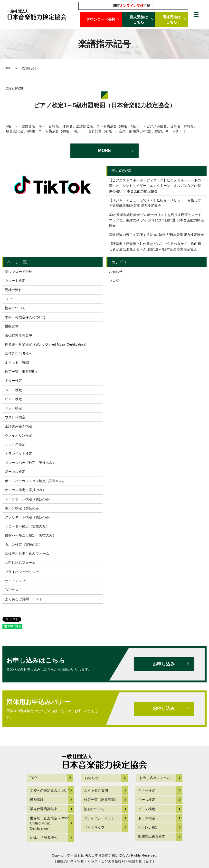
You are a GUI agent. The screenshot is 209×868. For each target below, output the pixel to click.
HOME (7, 68)
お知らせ (116, 272)
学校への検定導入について (25, 317)
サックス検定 (15, 444)
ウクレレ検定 (15, 417)
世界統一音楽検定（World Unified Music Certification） (47, 344)
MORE (104, 151)
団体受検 (172, 20)
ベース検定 (13, 390)
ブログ (114, 281)
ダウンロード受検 (101, 20)
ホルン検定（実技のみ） (24, 508)
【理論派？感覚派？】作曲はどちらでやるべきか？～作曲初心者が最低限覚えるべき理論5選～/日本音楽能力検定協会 (155, 246)
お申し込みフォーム (20, 563)
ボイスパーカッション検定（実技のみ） (36, 481)
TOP (8, 299)
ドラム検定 (13, 408)
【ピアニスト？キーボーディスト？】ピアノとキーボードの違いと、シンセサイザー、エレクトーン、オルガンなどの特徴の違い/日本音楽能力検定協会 (155, 186)
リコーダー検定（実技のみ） (27, 526)
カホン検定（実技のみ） (24, 545)
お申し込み (163, 664)
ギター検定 (13, 381)
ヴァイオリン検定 (19, 435)
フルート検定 (15, 281)
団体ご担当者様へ (19, 353)
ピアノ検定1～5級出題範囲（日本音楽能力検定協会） (104, 105)
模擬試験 (12, 326)
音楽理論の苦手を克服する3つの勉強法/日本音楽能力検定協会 (156, 235)
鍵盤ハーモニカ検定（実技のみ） (30, 535)
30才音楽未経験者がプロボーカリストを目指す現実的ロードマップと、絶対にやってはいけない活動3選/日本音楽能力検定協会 (156, 220)
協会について (15, 308)
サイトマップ (15, 581)
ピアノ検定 (13, 399)
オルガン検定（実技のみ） (25, 490)
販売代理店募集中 (19, 335)
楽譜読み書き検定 (19, 426)
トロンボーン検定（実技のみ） (29, 499)
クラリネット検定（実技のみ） (29, 517)
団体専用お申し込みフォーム (27, 554)
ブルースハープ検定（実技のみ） (30, 463)
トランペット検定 (19, 454)
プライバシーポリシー (22, 572)
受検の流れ (13, 290)
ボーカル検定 (15, 472)
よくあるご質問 (17, 363)
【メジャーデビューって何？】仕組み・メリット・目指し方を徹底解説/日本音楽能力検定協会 (155, 203)
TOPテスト (14, 590)
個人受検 (139, 20)
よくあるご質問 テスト (24, 599)
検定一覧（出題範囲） (22, 372)
